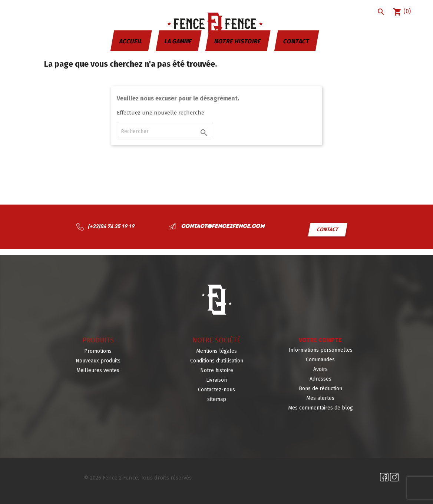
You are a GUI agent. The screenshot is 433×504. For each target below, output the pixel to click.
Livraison (216, 380)
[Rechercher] (164, 132)
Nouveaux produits (98, 361)
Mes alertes (320, 398)
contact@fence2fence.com (222, 227)
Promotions (98, 351)
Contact (296, 41)
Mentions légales (216, 351)
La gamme (178, 41)
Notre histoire (237, 41)
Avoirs (320, 369)
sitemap (217, 399)
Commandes (320, 360)
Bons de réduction (320, 389)
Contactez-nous (216, 390)
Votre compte (320, 340)
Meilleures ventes (98, 370)
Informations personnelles (320, 350)
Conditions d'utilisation (217, 361)
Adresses (320, 379)
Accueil (131, 41)
